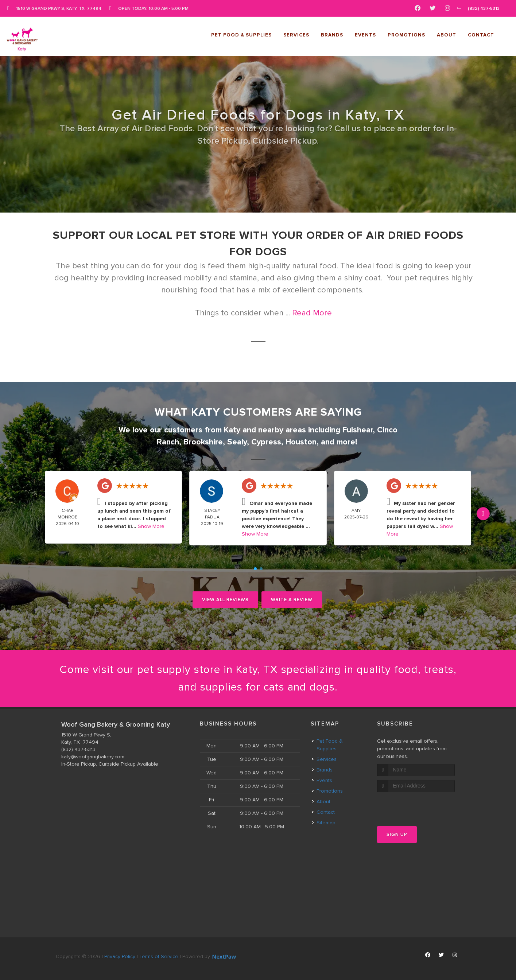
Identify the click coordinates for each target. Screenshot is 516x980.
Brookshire (203, 442)
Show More (151, 526)
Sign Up (397, 835)
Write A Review (292, 600)
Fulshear (358, 430)
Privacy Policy (120, 956)
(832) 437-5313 (78, 749)
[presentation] (416, 806)
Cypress (266, 442)
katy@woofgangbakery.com (93, 757)
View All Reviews (225, 600)
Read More (312, 313)
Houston (301, 442)
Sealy (237, 442)
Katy (232, 430)
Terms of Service (159, 956)
